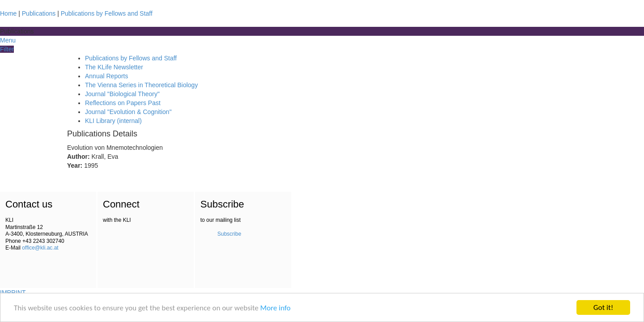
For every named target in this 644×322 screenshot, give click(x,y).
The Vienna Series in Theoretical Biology (141, 85)
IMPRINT (13, 292)
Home (8, 13)
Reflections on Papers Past (123, 103)
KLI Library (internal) (113, 121)
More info (275, 308)
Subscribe (229, 234)
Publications (39, 13)
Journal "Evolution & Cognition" (128, 112)
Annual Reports (107, 76)
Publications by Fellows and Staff (107, 13)
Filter (7, 49)
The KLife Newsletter (114, 67)
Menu (8, 40)
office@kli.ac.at (40, 248)
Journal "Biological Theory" (122, 94)
